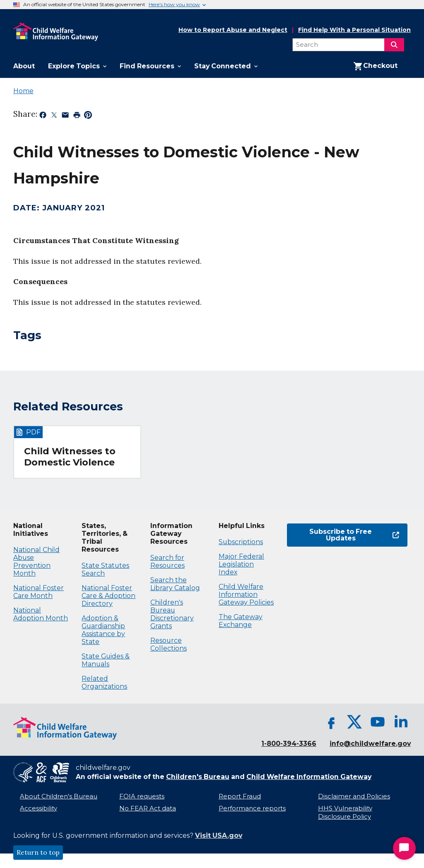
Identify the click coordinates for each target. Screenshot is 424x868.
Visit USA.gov (219, 835)
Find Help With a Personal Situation (354, 30)
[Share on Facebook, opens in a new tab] (43, 116)
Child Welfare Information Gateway (309, 777)
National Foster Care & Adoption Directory (108, 596)
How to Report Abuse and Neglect (233, 30)
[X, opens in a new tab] (354, 722)
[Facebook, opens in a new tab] (331, 722)
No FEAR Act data (148, 808)
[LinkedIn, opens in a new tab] (401, 722)
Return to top (38, 853)
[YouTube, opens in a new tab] (378, 722)
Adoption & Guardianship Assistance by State (103, 630)
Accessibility (39, 808)
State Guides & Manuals (106, 660)
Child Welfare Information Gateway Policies (246, 594)
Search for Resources (167, 562)
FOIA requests (142, 796)
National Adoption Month (41, 614)
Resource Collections (169, 644)
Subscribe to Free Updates (343, 535)
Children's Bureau (198, 777)
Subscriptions (241, 542)
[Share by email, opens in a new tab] (65, 116)
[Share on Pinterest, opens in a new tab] (88, 116)
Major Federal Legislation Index (241, 564)
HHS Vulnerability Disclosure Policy (345, 813)
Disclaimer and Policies (354, 796)
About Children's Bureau (59, 796)
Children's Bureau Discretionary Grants (172, 614)
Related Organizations (104, 682)
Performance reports (252, 808)
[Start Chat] (404, 848)
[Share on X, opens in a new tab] (54, 116)
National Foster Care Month (39, 592)
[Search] (394, 45)
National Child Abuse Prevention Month (36, 562)
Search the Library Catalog (175, 584)
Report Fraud (240, 796)
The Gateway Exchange (241, 621)
